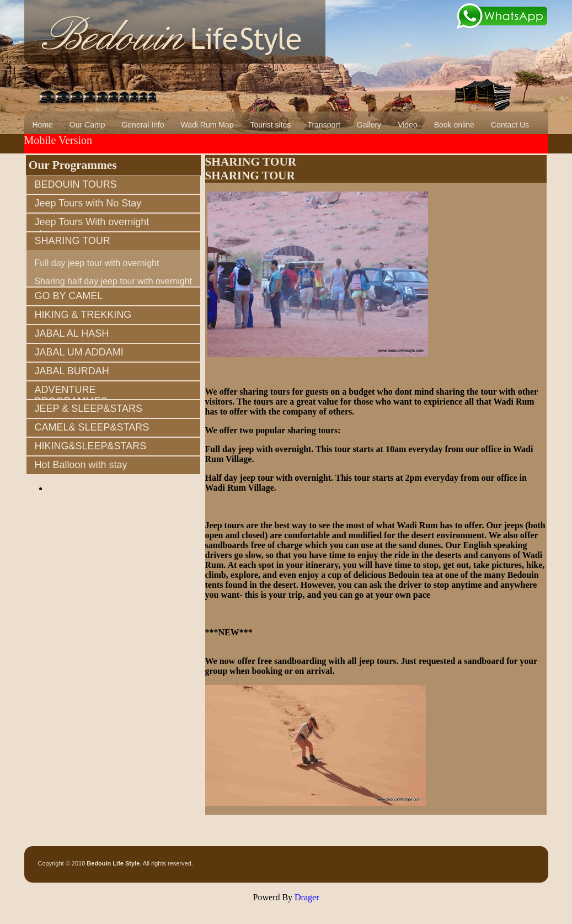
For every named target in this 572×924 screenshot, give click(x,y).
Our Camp (87, 125)
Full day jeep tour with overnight (97, 263)
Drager (307, 897)
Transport (324, 125)
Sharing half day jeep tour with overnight (114, 281)
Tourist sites (270, 125)
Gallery (369, 125)
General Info (143, 125)
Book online (454, 125)
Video (408, 125)
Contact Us (510, 125)
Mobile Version (58, 140)
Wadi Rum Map (207, 125)
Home (43, 125)
